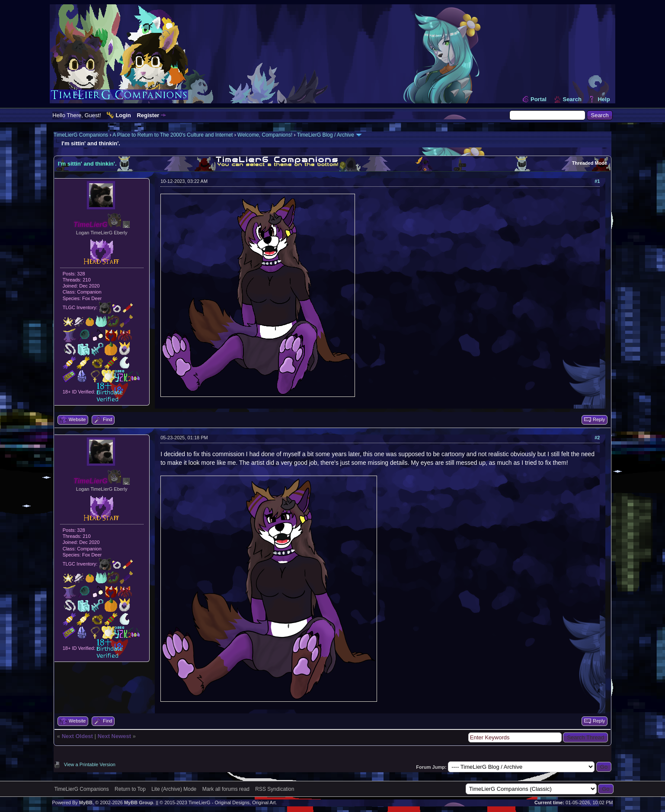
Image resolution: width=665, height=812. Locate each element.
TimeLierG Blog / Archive (326, 135)
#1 (597, 181)
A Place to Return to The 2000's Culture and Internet (173, 135)
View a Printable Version (90, 764)
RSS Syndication (275, 789)
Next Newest (114, 736)
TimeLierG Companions (81, 135)
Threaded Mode (590, 163)
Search (572, 99)
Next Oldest (77, 736)
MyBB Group (139, 802)
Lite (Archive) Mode (174, 789)
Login (123, 115)
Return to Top (130, 789)
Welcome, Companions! (265, 135)
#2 (597, 438)
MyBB (86, 802)
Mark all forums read (226, 789)
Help (604, 99)
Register (148, 115)
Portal (539, 99)
